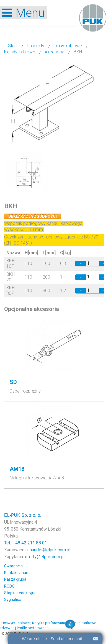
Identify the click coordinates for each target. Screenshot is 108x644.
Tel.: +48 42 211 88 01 (26, 543)
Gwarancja (13, 566)
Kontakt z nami (17, 573)
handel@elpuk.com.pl (50, 550)
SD (13, 382)
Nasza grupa (15, 579)
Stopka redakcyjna (20, 593)
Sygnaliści (13, 599)
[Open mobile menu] (23, 13)
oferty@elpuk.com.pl (45, 557)
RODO (9, 586)
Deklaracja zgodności (33, 216)
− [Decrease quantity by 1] (81, 264)
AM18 (17, 469)
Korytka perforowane (49, 623)
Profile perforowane (33, 628)
